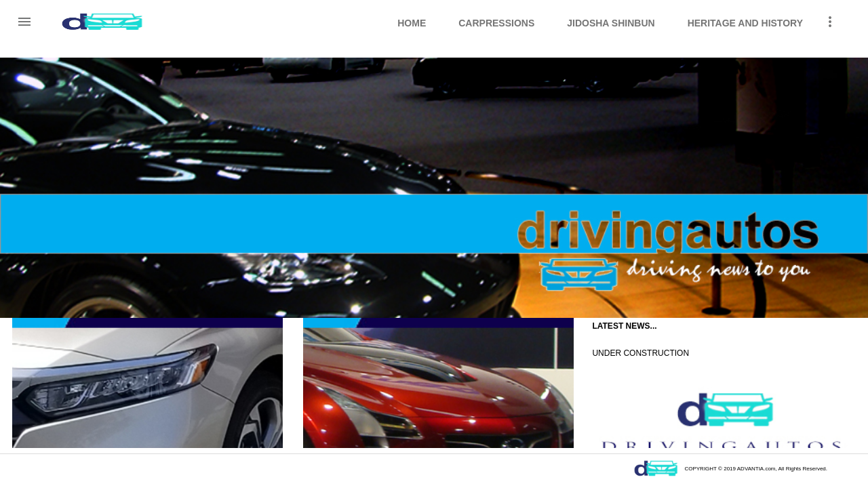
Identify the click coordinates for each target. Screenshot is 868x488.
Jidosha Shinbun (611, 23)
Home (412, 23)
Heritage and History (745, 23)
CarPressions (496, 23)
